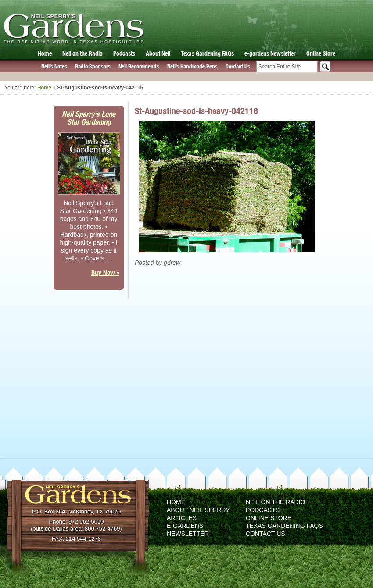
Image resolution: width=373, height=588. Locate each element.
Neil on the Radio (82, 53)
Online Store (321, 53)
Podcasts (124, 53)
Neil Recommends (139, 66)
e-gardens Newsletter (270, 53)
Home (45, 53)
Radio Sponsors (93, 66)
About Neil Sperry (198, 510)
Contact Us (238, 66)
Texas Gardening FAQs (207, 53)
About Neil (158, 53)
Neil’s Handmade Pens (192, 66)
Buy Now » (105, 273)
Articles (182, 518)
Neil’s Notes (54, 66)
